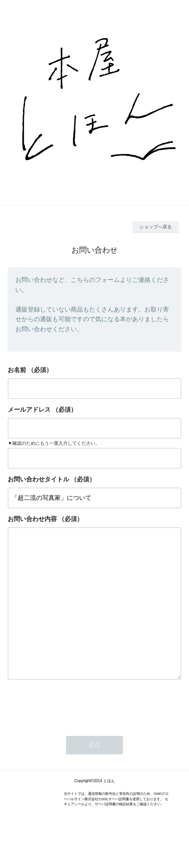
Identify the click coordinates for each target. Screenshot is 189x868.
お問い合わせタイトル (38, 479)
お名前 (17, 370)
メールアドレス (29, 410)
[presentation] (66, 736)
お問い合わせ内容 (32, 519)
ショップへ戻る (156, 227)
